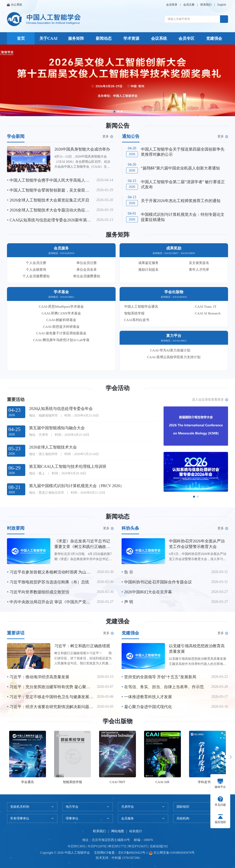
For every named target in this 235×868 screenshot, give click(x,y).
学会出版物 (118, 721)
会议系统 (159, 38)
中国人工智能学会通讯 (141, 307)
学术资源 (131, 38)
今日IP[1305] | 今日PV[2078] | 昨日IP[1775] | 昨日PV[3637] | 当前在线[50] (117, 846)
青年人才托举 (199, 270)
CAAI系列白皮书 (137, 320)
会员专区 (186, 38)
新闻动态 (104, 38)
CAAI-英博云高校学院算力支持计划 (174, 357)
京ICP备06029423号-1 (133, 853)
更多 (108, 136)
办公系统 (15, 5)
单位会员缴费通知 (87, 276)
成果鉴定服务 (148, 263)
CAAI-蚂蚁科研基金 (61, 320)
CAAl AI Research (208, 313)
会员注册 (189, 5)
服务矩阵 (76, 38)
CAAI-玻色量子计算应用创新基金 (61, 333)
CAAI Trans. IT (206, 307)
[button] (114, 111)
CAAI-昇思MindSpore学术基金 (61, 307)
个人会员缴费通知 (36, 276)
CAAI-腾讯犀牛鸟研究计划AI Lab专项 (61, 340)
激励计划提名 (148, 270)
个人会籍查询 (36, 270)
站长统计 (136, 831)
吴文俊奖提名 (199, 263)
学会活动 (118, 388)
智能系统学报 (134, 313)
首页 (21, 38)
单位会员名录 (87, 270)
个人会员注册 (36, 263)
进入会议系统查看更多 (210, 399)
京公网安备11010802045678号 (174, 853)
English (222, 5)
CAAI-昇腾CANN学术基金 (61, 313)
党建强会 (214, 38)
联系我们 (206, 5)
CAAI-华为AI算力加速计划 (170, 350)
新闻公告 (118, 126)
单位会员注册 (87, 263)
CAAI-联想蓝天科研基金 (61, 327)
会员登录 (172, 5)
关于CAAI (48, 38)
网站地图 (118, 831)
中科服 (116, 858)
